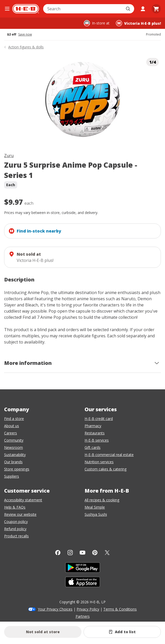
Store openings (17, 469)
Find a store (14, 419)
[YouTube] (82, 553)
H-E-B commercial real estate (109, 455)
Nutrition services (99, 462)
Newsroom (13, 447)
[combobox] (83, 9)
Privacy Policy (88, 609)
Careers (11, 433)
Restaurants (95, 433)
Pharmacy (93, 426)
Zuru (9, 156)
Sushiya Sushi (96, 514)
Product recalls (16, 536)
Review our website (20, 514)
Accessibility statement (23, 500)
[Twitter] (107, 553)
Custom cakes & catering (106, 469)
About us (12, 426)
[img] (82, 100)
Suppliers (12, 476)
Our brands (13, 462)
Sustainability (15, 455)
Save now (25, 35)
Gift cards (93, 447)
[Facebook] (58, 553)
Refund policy (15, 529)
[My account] (143, 9)
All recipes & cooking (102, 500)
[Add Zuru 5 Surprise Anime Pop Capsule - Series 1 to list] (122, 632)
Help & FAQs (15, 507)
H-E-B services (97, 440)
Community (14, 440)
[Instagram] (70, 553)
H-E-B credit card (99, 419)
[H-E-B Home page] (26, 9)
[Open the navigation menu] (7, 9)
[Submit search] (129, 9)
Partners (83, 616)
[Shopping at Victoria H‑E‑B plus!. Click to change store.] (138, 23)
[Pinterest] (95, 553)
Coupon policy (16, 522)
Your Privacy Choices (55, 609)
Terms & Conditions (120, 609)
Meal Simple (95, 507)
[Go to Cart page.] (156, 9)
